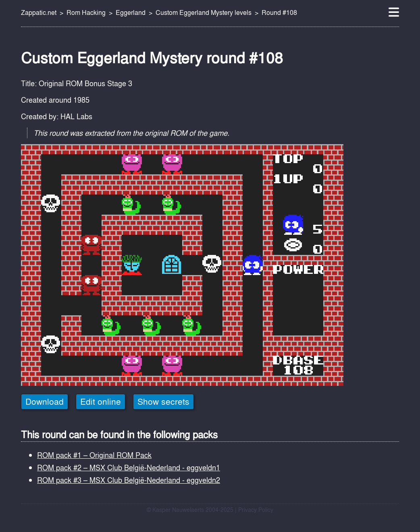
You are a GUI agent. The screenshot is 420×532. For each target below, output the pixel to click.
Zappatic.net (39, 12)
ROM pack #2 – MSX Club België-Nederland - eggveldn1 (129, 468)
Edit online (101, 402)
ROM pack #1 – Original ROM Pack (94, 455)
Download (45, 402)
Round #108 (279, 12)
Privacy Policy (256, 510)
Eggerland (131, 12)
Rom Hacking (86, 12)
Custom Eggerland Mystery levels (204, 12)
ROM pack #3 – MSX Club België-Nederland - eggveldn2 (129, 480)
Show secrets (163, 402)
